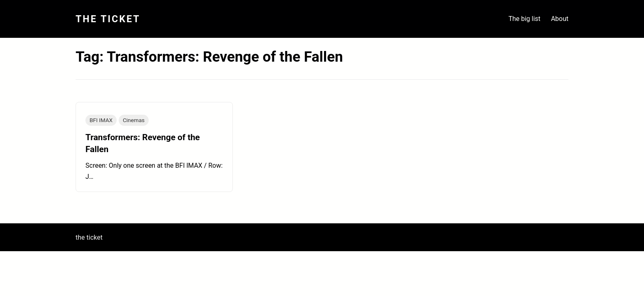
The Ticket (108, 19)
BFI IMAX (101, 120)
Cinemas (134, 120)
